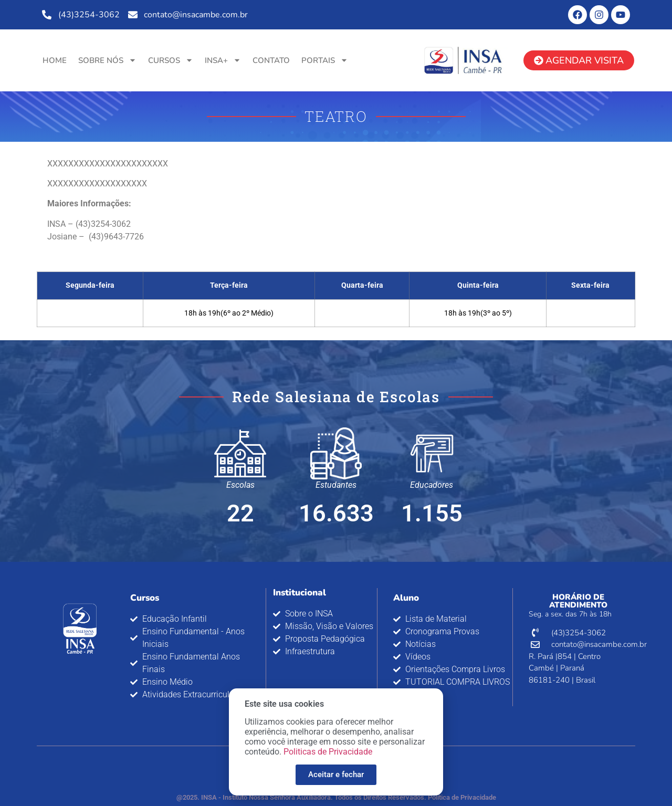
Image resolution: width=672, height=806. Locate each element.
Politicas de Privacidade (328, 759)
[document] (336, 403)
